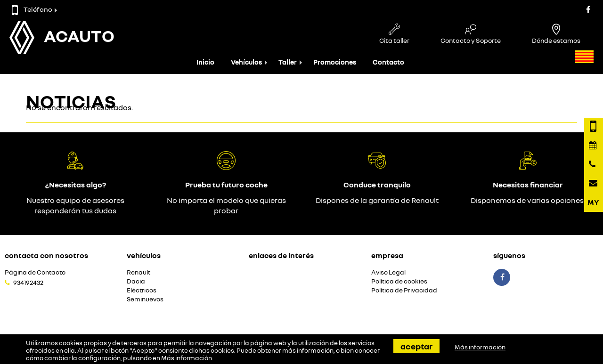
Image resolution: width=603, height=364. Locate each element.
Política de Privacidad (404, 290)
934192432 (28, 283)
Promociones (335, 62)
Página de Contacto (35, 272)
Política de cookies (399, 281)
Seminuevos (145, 299)
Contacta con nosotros (46, 255)
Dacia (136, 281)
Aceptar (416, 346)
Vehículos (246, 62)
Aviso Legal (388, 272)
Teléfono (32, 9)
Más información (187, 358)
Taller (288, 62)
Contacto (388, 62)
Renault (139, 272)
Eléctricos (142, 290)
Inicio (205, 62)
